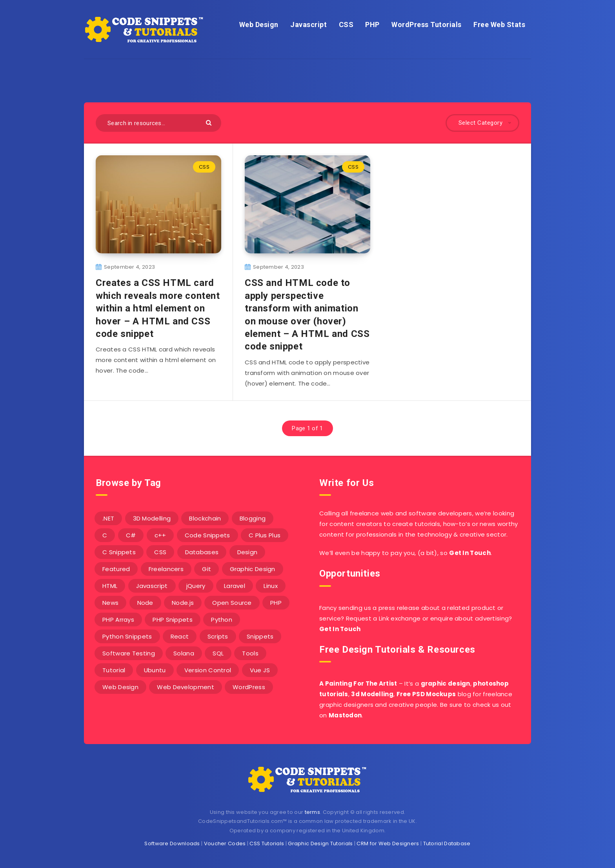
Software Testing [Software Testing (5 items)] (129, 653)
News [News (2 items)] (110, 603)
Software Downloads (172, 843)
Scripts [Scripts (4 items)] (218, 636)
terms (313, 812)
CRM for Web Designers (388, 843)
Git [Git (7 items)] (207, 569)
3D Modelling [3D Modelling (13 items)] (152, 518)
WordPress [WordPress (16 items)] (249, 687)
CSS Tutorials (267, 843)
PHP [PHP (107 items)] (276, 603)
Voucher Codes (225, 843)
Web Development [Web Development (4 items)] (186, 687)
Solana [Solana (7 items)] (184, 653)
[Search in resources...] (158, 123)
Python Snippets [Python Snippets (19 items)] (127, 636)
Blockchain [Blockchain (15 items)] (205, 518)
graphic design (446, 683)
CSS (346, 25)
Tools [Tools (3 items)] (250, 653)
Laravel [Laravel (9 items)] (235, 586)
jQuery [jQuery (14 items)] (196, 586)
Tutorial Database (447, 843)
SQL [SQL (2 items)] (218, 653)
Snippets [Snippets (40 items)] (260, 636)
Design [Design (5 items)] (247, 552)
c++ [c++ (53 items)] (160, 535)
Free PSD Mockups (426, 694)
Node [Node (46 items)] (145, 603)
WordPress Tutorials (427, 25)
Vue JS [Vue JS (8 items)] (260, 670)
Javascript (308, 25)
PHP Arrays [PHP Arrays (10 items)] (118, 620)
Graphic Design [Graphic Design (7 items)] (253, 569)
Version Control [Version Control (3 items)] (208, 670)
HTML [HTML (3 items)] (110, 586)
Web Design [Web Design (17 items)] (120, 687)
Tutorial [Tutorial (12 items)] (114, 670)
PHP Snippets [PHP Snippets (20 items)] (173, 620)
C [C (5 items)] (105, 535)
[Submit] (210, 122)
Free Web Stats (499, 25)
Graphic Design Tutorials (320, 843)
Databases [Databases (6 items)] (202, 552)
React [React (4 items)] (180, 636)
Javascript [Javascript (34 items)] (152, 586)
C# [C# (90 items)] (131, 535)
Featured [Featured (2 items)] (116, 569)
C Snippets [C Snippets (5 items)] (119, 552)
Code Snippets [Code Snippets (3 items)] (207, 535)
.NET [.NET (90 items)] (108, 518)
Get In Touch (470, 553)
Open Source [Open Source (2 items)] (232, 603)
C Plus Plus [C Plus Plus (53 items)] (265, 535)
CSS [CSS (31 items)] (160, 552)
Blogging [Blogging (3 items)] (253, 518)
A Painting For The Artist (358, 683)
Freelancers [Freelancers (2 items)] (166, 569)
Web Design (259, 25)
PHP (372, 25)
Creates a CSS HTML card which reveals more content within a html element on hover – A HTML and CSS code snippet (158, 308)
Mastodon (345, 715)
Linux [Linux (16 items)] (271, 586)
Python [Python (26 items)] (222, 620)
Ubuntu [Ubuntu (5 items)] (155, 670)
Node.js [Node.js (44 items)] (183, 603)
